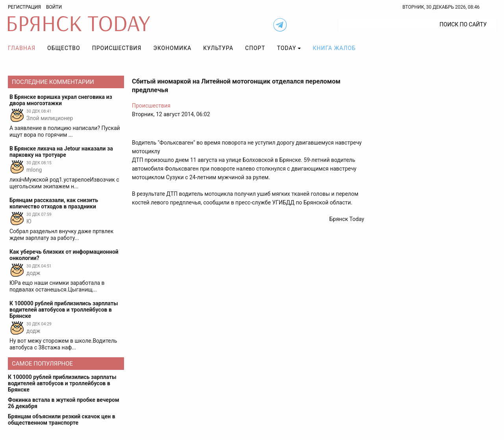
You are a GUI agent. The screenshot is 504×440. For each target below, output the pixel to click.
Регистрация (24, 7)
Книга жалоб (334, 48)
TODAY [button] (287, 48)
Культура (218, 48)
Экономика (172, 48)
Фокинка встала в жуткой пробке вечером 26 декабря (64, 403)
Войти (54, 7)
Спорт (255, 48)
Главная (22, 48)
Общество (64, 48)
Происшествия (117, 48)
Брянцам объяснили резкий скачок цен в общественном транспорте (62, 420)
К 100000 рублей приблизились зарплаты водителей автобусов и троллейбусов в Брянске (62, 383)
